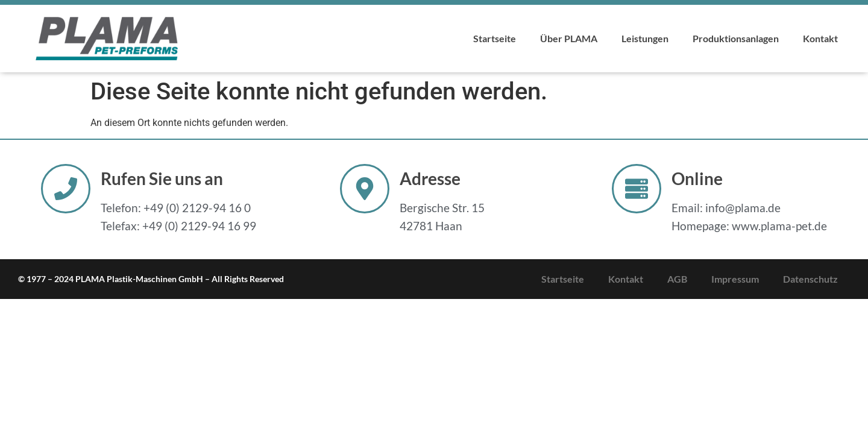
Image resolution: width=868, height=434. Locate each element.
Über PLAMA (569, 38)
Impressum (735, 279)
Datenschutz (810, 279)
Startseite (495, 38)
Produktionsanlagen (736, 38)
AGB (677, 279)
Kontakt (820, 38)
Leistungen (645, 38)
